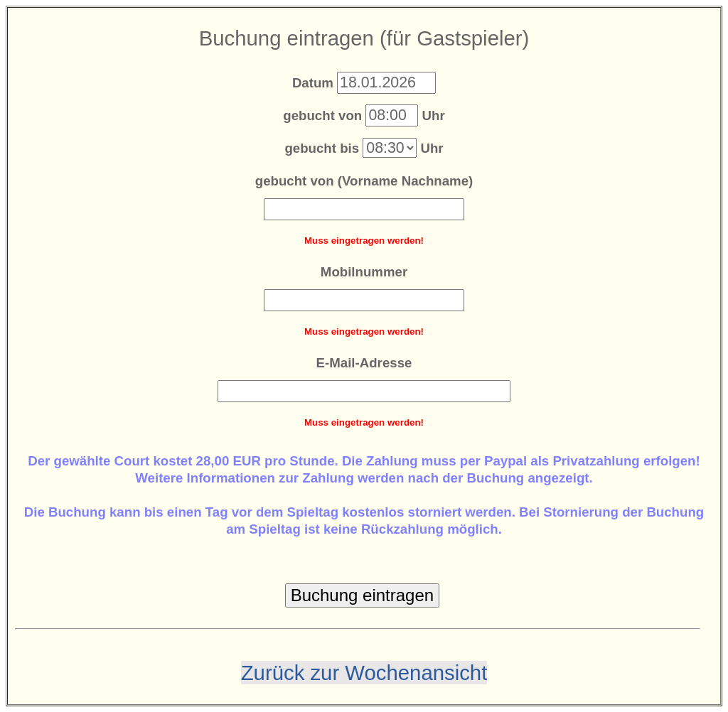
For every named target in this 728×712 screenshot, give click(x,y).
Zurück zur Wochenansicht (364, 673)
